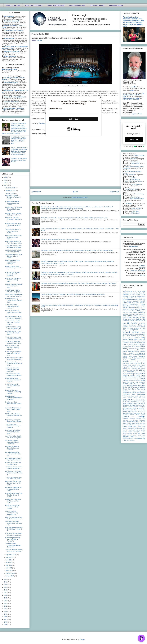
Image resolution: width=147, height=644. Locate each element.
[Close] (101, 97)
